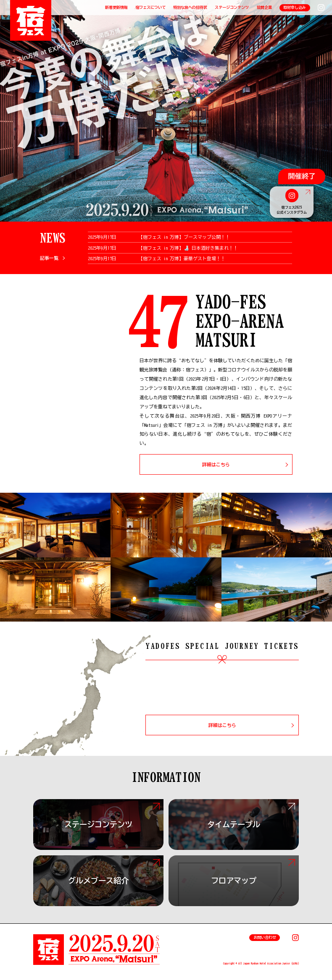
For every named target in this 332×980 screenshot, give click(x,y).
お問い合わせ (265, 937)
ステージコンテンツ (232, 7)
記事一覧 (49, 258)
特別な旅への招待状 (190, 7)
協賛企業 (264, 7)
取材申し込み (295, 7)
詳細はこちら (216, 464)
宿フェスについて (150, 7)
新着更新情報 (116, 7)
